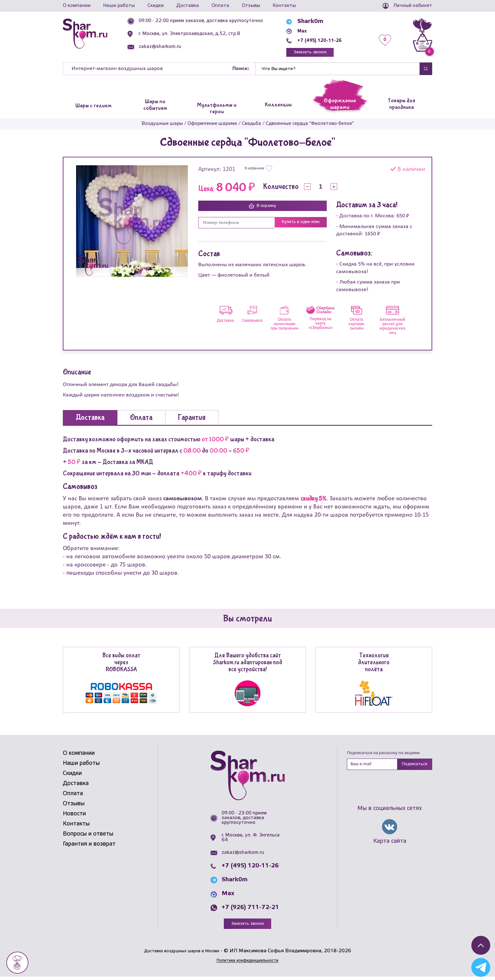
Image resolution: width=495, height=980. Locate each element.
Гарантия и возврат (89, 847)
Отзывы (251, 6)
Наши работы (119, 6)
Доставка (188, 6)
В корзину (263, 209)
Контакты (284, 6)
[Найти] (337, 71)
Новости (74, 816)
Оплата (220, 6)
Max (308, 31)
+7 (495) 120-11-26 (330, 40)
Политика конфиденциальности (247, 964)
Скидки (156, 6)
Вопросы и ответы (88, 836)
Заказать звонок (322, 53)
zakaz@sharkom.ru (173, 47)
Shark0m (314, 21)
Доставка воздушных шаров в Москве (182, 954)
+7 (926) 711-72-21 (250, 910)
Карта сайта (390, 845)
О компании (77, 6)
